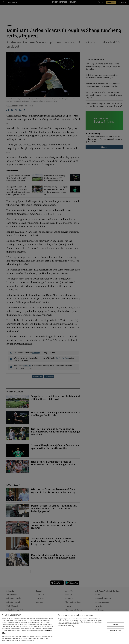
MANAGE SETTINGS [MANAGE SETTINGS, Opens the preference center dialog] (116, 631)
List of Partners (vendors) (66, 626)
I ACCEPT (116, 625)
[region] (64, 628)
